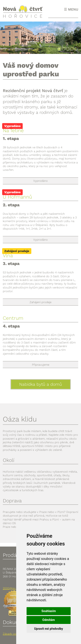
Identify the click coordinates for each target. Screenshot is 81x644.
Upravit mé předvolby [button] (48, 629)
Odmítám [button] (49, 620)
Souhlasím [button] (49, 611)
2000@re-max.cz (14, 588)
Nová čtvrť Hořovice (23, 12)
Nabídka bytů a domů (41, 384)
